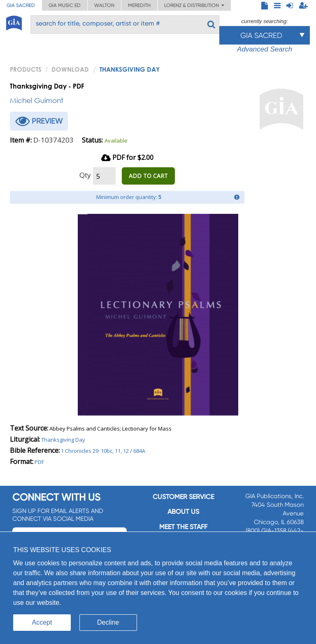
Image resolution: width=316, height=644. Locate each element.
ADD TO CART (148, 176)
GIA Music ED (65, 5)
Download (70, 69)
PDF (39, 462)
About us (183, 512)
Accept (42, 622)
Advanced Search (265, 49)
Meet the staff (183, 527)
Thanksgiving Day (63, 440)
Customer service (183, 497)
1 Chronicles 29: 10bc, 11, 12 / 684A (103, 451)
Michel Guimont (37, 100)
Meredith (139, 5)
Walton (104, 5)
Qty (85, 175)
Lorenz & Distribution (194, 5)
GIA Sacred (21, 5)
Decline (108, 622)
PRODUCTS (26, 69)
